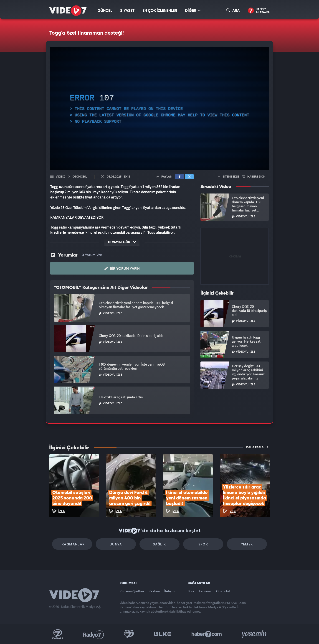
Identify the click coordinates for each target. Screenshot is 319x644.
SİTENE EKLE (228, 177)
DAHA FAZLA (257, 447)
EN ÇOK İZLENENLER (160, 11)
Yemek (247, 544)
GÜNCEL (105, 11)
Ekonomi (205, 591)
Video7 (61, 177)
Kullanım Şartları (132, 591)
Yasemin (255, 634)
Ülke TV (163, 634)
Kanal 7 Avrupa (129, 634)
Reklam (154, 591)
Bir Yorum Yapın (122, 269)
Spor (203, 544)
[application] (159, 109)
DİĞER (193, 11)
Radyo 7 (94, 634)
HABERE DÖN (254, 177)
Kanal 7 (58, 634)
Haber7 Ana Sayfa (259, 11)
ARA (233, 11)
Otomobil (223, 591)
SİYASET (127, 11)
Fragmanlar (72, 544)
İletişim (170, 591)
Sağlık (159, 544)
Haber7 (207, 634)
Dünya (116, 544)
